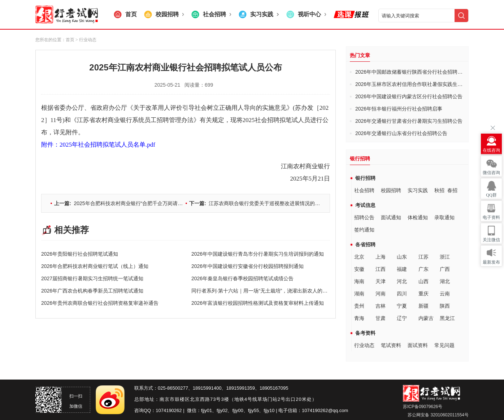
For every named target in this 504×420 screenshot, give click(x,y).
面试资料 (418, 345)
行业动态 (364, 345)
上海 (381, 257)
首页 (70, 40)
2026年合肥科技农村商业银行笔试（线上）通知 (95, 266)
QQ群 (491, 195)
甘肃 (381, 318)
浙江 (445, 257)
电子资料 (491, 217)
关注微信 (491, 240)
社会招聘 (364, 190)
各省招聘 (365, 244)
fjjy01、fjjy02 (214, 410)
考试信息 (365, 205)
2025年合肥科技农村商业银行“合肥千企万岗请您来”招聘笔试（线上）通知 (147, 203)
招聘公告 (364, 217)
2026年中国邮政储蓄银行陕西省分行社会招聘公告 (411, 72)
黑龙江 (447, 318)
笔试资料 (391, 345)
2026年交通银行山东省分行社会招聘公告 (401, 133)
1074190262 (169, 410)
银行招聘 (365, 178)
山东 (402, 257)
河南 (381, 294)
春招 (452, 190)
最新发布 (491, 262)
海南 (359, 281)
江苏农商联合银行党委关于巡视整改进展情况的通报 (257, 203)
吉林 (381, 306)
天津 (381, 281)
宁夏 (402, 306)
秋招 (439, 190)
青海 (359, 318)
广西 (445, 269)
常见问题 (444, 345)
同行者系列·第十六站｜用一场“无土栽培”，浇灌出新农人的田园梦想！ (270, 291)
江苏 (423, 257)
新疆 (423, 306)
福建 (402, 269)
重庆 (423, 294)
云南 (445, 294)
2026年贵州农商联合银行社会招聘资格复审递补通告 (100, 303)
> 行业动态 (86, 40)
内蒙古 (426, 318)
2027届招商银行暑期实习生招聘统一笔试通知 (92, 278)
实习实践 (418, 190)
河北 (402, 281)
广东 (423, 269)
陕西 (445, 306)
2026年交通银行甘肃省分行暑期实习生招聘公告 (409, 121)
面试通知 (391, 217)
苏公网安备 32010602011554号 (438, 415)
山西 (423, 281)
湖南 (359, 294)
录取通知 (444, 217)
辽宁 (402, 318)
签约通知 (364, 230)
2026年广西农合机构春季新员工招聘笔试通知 (92, 291)
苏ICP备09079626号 (423, 407)
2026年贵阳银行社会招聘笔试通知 (80, 254)
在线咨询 (491, 150)
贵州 (359, 306)
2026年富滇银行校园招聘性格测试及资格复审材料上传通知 (258, 303)
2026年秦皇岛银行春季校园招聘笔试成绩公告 (242, 278)
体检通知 (418, 217)
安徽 (359, 269)
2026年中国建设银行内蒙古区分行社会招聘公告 (409, 96)
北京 (359, 257)
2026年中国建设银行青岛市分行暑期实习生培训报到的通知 (258, 254)
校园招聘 (391, 190)
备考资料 (365, 333)
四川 (402, 294)
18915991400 (207, 388)
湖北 (445, 281)
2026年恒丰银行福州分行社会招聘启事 (399, 109)
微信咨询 (491, 173)
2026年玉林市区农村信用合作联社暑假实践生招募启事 (416, 84)
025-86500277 (173, 388)
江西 (381, 269)
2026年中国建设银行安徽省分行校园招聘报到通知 (247, 266)
